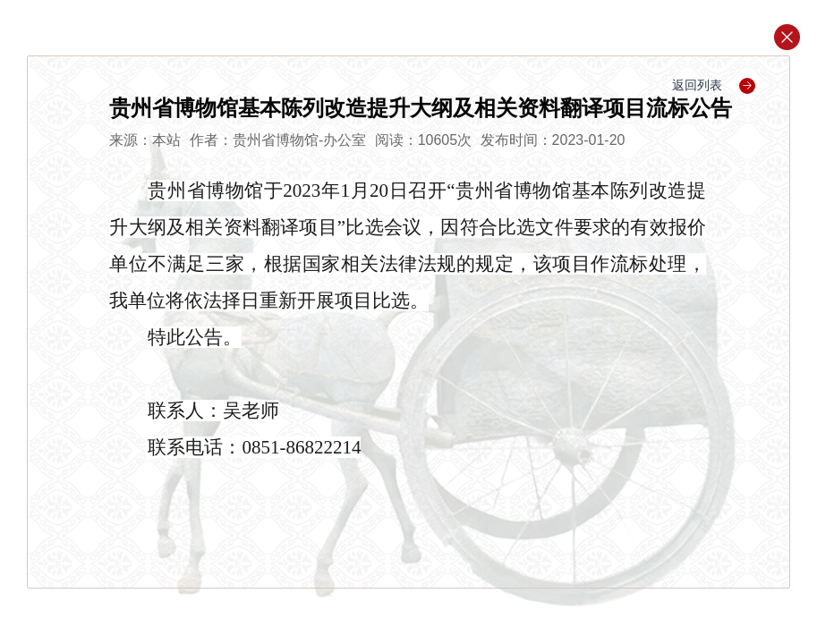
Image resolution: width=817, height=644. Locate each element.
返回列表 (714, 85)
